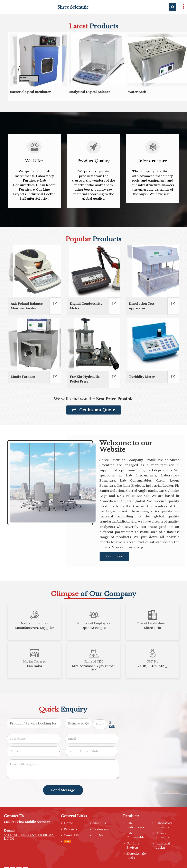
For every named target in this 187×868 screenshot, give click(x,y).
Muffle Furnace (23, 377)
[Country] (34, 751)
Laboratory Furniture (164, 825)
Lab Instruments (135, 825)
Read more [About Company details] (114, 556)
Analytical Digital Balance (90, 92)
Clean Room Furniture (164, 835)
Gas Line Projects (133, 846)
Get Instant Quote (94, 410)
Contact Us (72, 835)
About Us (99, 823)
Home (68, 823)
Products (70, 829)
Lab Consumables (136, 835)
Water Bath (137, 92)
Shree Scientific (73, 7)
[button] (33, 822)
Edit (112, 725)
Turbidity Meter (142, 377)
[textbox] (100, 724)
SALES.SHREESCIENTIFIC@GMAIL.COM (29, 837)
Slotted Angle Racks (136, 856)
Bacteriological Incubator (30, 92)
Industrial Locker (163, 846)
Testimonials (102, 829)
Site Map (99, 835)
